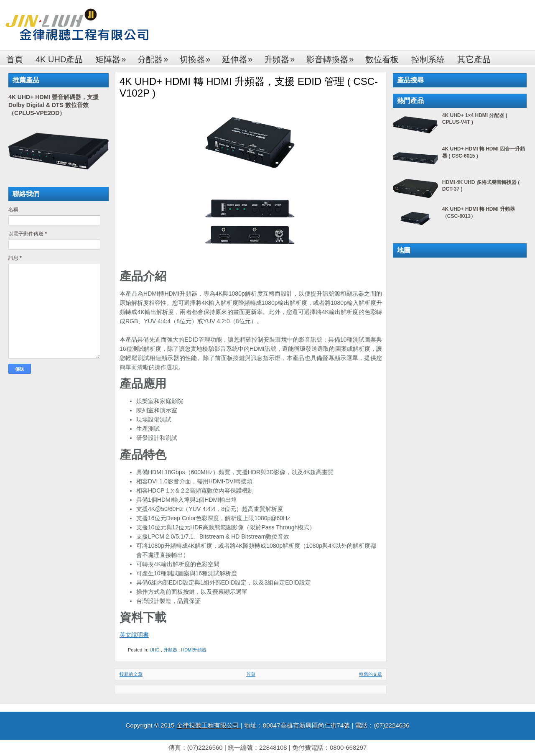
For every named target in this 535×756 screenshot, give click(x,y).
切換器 (198, 57)
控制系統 (428, 59)
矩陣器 (113, 57)
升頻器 (282, 57)
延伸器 (240, 57)
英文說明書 (134, 635)
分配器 (155, 57)
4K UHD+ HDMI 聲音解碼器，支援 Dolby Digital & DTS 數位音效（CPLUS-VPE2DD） (53, 105)
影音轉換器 (333, 57)
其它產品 (474, 59)
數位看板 (382, 59)
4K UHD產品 (59, 59)
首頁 (15, 59)
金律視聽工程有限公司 (209, 725)
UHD (155, 650)
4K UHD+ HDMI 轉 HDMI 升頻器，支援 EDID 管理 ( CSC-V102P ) (249, 87)
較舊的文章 (371, 674)
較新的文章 (131, 674)
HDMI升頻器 (194, 650)
